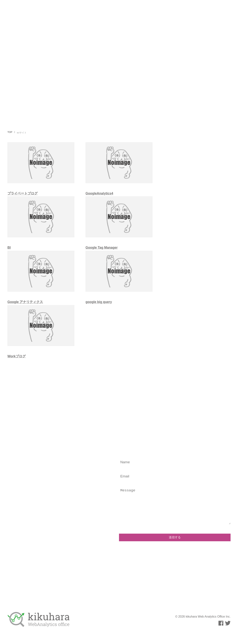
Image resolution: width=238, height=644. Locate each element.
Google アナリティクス (25, 302)
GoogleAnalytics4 (99, 193)
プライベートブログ (22, 193)
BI (9, 248)
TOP (10, 132)
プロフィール (120, 10)
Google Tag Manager (102, 248)
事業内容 (100, 10)
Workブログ (17, 356)
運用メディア (161, 10)
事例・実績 (183, 10)
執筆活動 (141, 10)
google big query (99, 302)
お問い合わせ (205, 10)
